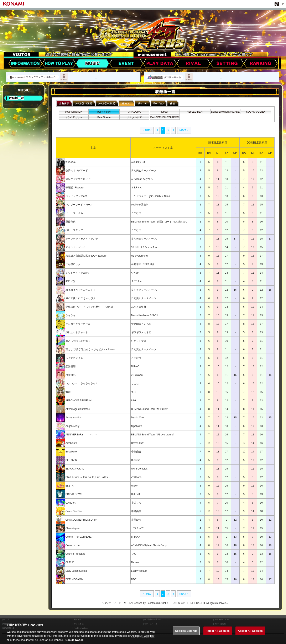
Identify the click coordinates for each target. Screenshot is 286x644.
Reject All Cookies (218, 635)
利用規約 (78, 620)
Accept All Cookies (250, 635)
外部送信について (222, 620)
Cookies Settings (186, 635)
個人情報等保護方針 (153, 620)
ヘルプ (6, 620)
